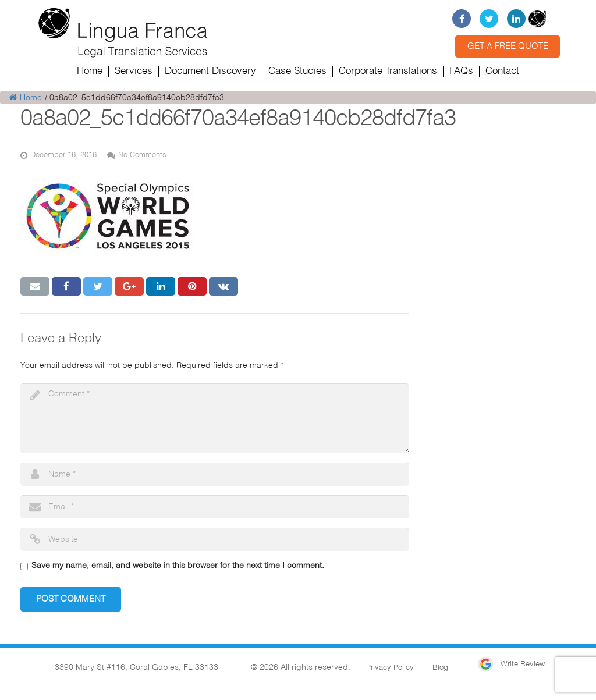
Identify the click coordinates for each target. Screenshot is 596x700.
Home (26, 98)
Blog (440, 668)
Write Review (511, 664)
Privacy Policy (390, 668)
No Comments (142, 155)
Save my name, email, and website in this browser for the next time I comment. (178, 566)
